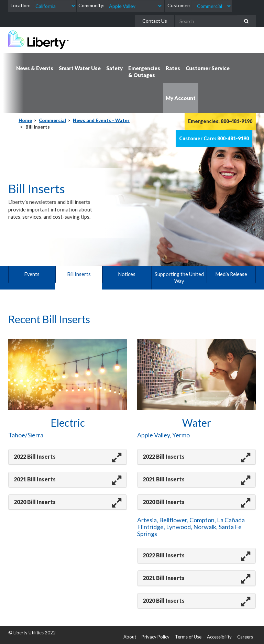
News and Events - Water (101, 120)
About (130, 637)
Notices (127, 274)
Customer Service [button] (208, 68)
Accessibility (219, 637)
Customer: (179, 5)
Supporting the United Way (179, 278)
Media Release (231, 274)
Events (32, 274)
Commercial (52, 120)
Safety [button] (114, 68)
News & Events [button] (35, 68)
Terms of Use (188, 637)
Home (25, 120)
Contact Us (155, 21)
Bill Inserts (79, 274)
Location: (21, 5)
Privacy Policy (156, 637)
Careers (245, 637)
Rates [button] (173, 68)
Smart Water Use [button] (80, 68)
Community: (91, 5)
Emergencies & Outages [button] (144, 72)
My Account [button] (181, 98)
